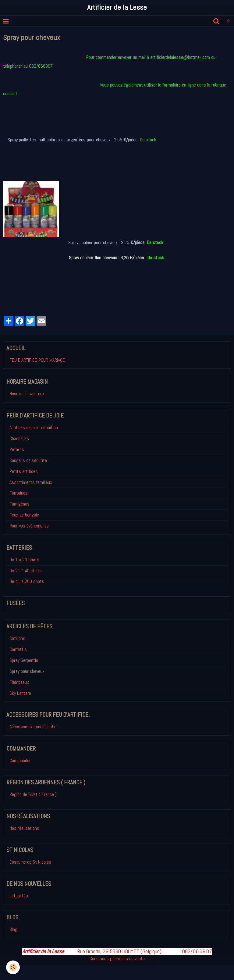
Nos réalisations (24, 828)
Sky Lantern (20, 693)
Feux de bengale (24, 515)
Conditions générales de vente (117, 959)
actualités (19, 896)
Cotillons (17, 638)
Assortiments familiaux (31, 482)
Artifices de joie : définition (34, 427)
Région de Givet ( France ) (33, 794)
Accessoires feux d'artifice (34, 727)
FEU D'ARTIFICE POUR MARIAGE (37, 360)
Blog (13, 929)
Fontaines (19, 493)
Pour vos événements (29, 526)
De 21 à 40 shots (26, 571)
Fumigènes (19, 504)
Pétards (17, 449)
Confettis (18, 649)
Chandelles (19, 438)
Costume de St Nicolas (30, 862)
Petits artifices (24, 471)
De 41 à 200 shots (27, 581)
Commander (20, 760)
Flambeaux (19, 682)
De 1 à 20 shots (24, 560)
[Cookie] (13, 967)
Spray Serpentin (24, 660)
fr (229, 21)
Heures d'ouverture (27, 394)
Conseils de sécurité (28, 460)
